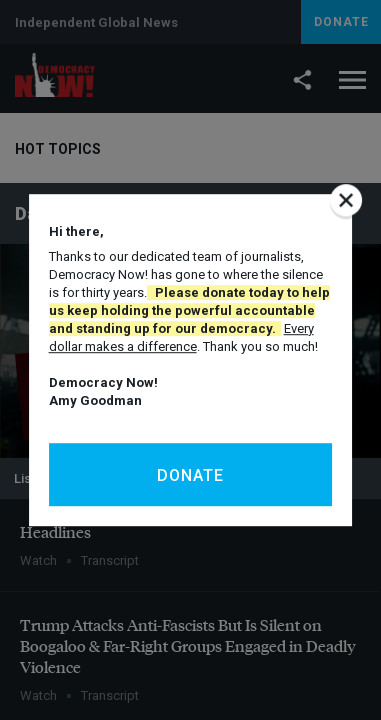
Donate (190, 475)
